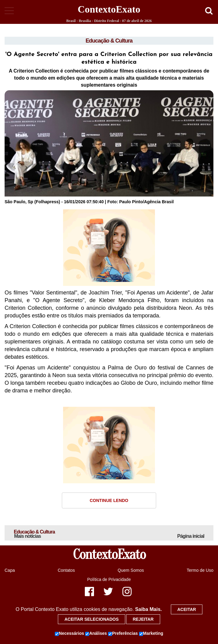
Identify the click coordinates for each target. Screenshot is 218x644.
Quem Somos (131, 570)
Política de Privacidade (109, 579)
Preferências (123, 634)
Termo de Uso (200, 570)
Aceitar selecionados (91, 619)
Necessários (70, 634)
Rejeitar (143, 619)
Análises (96, 634)
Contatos (66, 570)
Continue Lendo (109, 500)
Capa (10, 570)
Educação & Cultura (109, 41)
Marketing (151, 634)
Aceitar (187, 609)
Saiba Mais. (148, 609)
